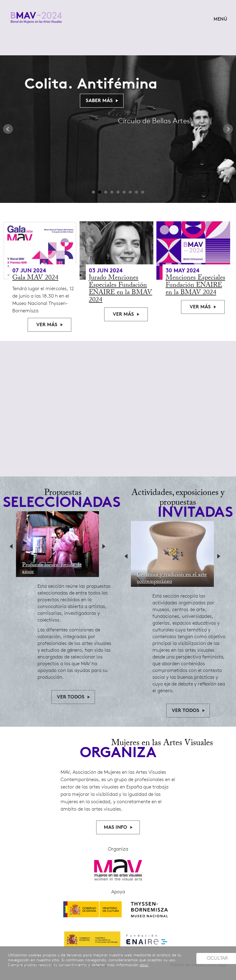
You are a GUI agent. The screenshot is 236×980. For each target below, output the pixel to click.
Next (228, 129)
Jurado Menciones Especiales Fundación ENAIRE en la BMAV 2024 (120, 289)
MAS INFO (116, 828)
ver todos (71, 697)
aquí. (144, 965)
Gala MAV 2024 (35, 278)
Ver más (47, 325)
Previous (13, 547)
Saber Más (99, 101)
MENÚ (220, 20)
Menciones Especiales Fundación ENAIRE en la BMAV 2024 (195, 286)
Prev (8, 129)
